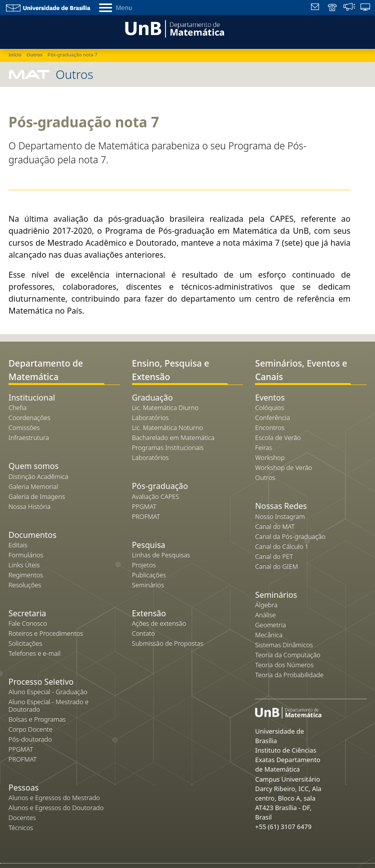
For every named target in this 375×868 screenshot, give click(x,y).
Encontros (270, 428)
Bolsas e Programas (37, 719)
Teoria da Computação (288, 655)
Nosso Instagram (280, 516)
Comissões (24, 428)
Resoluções (25, 585)
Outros (265, 477)
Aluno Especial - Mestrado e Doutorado (48, 705)
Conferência (272, 418)
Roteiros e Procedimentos (46, 633)
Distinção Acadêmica (38, 476)
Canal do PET (274, 556)
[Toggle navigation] (12, 30)
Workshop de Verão (283, 467)
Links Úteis (24, 565)
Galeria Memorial (33, 486)
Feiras (263, 447)
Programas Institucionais (168, 447)
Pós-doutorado (30, 739)
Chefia (17, 408)
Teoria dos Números (284, 665)
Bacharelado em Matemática (173, 437)
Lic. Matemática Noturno (167, 428)
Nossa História (29, 506)
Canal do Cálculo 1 (282, 546)
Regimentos (26, 575)
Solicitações (25, 643)
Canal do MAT (275, 526)
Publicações (149, 575)
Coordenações (29, 418)
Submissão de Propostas (168, 643)
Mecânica (269, 635)
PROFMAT (22, 759)
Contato (143, 633)
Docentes (22, 818)
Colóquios (269, 408)
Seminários (148, 585)
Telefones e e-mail (34, 653)
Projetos (144, 565)
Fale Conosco (28, 623)
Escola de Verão (278, 437)
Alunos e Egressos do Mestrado (54, 798)
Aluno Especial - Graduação (48, 692)
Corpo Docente (30, 729)
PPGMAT (21, 749)
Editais (18, 545)
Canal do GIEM (276, 566)
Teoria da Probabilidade (289, 675)
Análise (265, 615)
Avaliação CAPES (156, 496)
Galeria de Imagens (37, 496)
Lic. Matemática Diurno (165, 408)
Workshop (270, 457)
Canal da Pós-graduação (290, 536)
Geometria (270, 625)
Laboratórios (150, 418)
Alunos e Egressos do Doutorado (56, 808)
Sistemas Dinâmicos (284, 645)
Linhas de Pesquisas (161, 555)
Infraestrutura (29, 437)
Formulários (26, 555)
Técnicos (21, 828)
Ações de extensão (159, 623)
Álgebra (266, 605)
